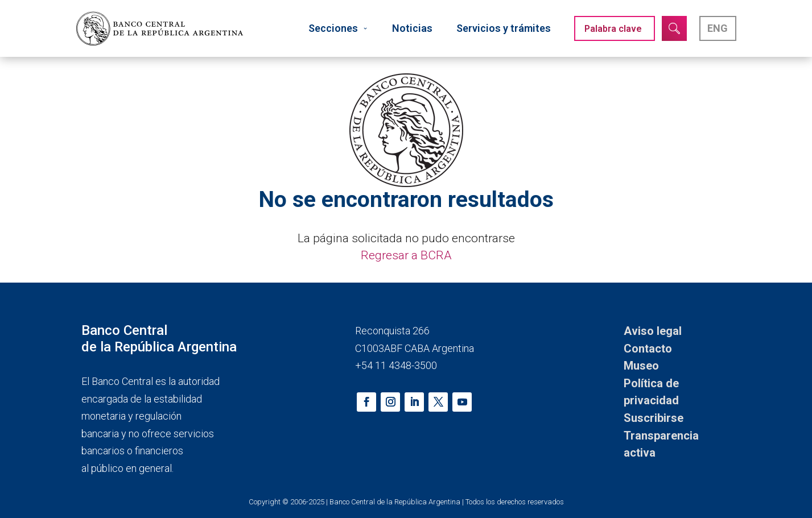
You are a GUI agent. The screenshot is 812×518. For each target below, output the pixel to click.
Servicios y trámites (504, 28)
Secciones (338, 28)
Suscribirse (654, 418)
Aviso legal (653, 331)
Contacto (648, 349)
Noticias (412, 28)
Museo (641, 366)
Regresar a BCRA (406, 255)
